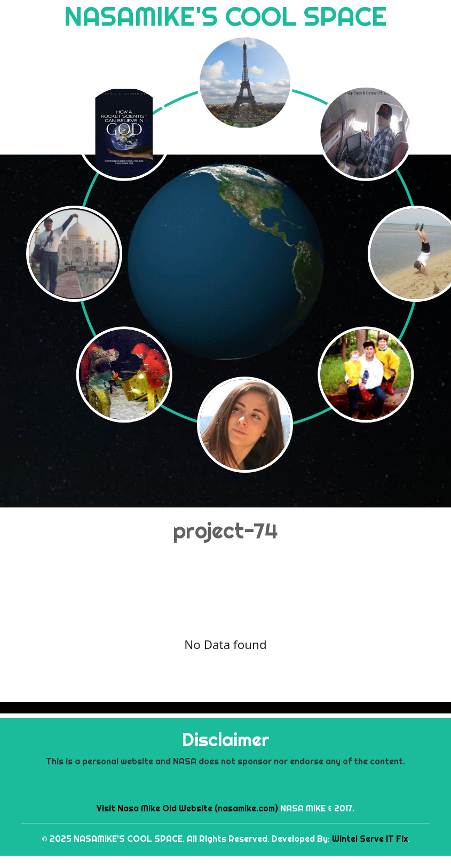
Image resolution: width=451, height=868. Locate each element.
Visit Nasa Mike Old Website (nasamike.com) (187, 808)
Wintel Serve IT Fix (370, 839)
